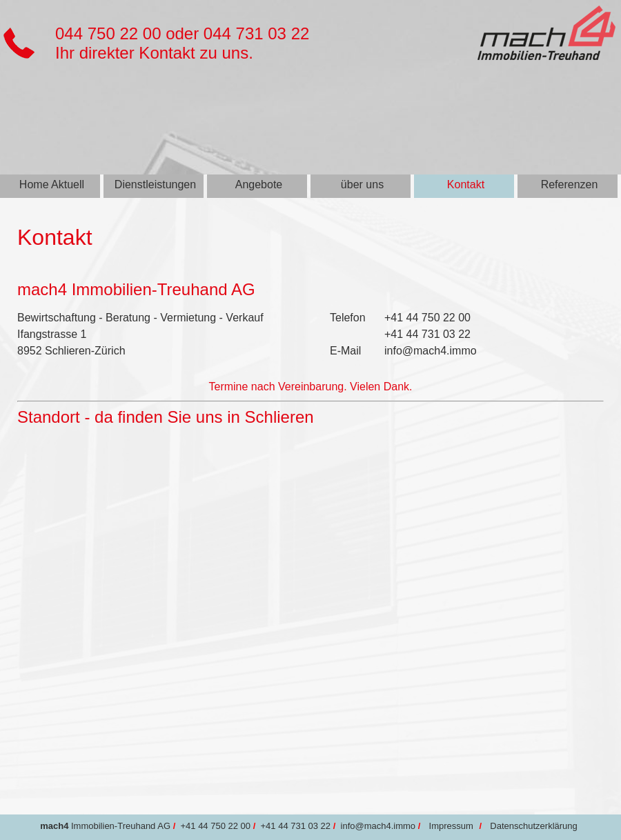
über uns (362, 184)
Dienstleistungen (155, 184)
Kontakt (466, 184)
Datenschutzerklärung (533, 826)
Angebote (259, 184)
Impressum (451, 826)
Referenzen (570, 184)
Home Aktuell (52, 184)
